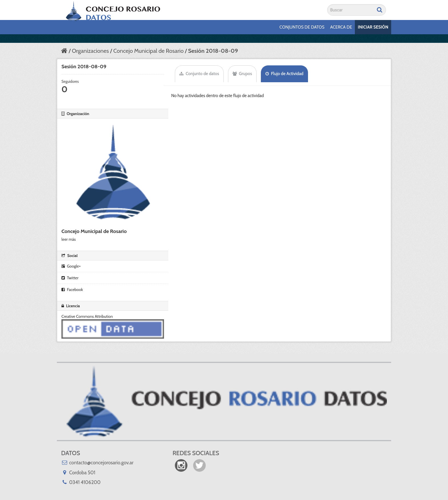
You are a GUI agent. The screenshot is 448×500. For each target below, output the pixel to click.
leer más (69, 239)
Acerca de (341, 27)
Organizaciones (90, 51)
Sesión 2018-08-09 (213, 51)
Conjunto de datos (199, 74)
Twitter (70, 278)
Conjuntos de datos (302, 27)
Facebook (72, 290)
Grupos (242, 74)
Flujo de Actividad (284, 74)
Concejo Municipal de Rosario (148, 51)
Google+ (71, 266)
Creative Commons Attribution (87, 316)
